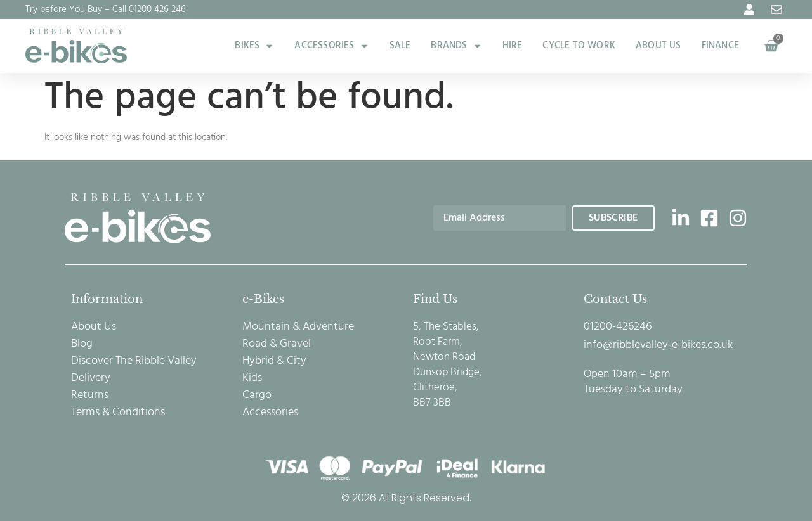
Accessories (270, 413)
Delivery (91, 378)
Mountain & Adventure (298, 327)
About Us (94, 327)
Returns (90, 396)
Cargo (257, 396)
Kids (252, 378)
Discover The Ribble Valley (134, 361)
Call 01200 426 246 (149, 10)
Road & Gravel (277, 344)
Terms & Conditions (118, 413)
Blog (82, 344)
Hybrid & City (274, 361)
